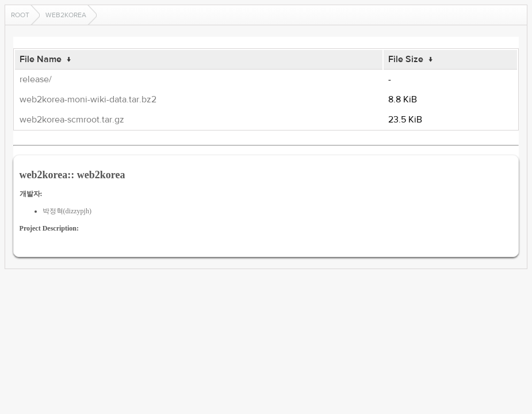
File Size (406, 59)
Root (20, 15)
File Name (41, 59)
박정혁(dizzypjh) (67, 211)
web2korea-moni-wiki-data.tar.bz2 (88, 99)
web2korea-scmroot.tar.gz (72, 120)
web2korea (66, 15)
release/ (36, 79)
